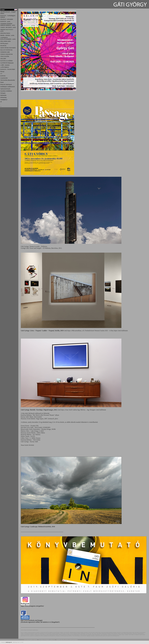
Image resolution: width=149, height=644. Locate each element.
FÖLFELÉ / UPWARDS (7, 19)
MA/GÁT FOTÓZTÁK (6, 50)
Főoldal (2, 10)
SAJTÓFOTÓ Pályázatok (7, 63)
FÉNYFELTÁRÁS (5, 33)
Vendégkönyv (4, 100)
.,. (1, 106)
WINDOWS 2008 (5, 52)
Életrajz (2, 71)
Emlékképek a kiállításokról (8, 87)
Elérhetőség (3, 97)
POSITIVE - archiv (5, 21)
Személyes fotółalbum (6, 91)
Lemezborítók (4, 78)
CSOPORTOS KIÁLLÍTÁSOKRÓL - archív (8, 38)
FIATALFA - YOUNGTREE (8, 69)
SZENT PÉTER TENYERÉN (8, 48)
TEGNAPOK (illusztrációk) (8, 80)
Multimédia (3, 95)
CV (1, 74)
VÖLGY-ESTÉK (5, 56)
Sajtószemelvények (5, 89)
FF (1, 102)
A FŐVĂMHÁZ (5, 67)
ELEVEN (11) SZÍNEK (6, 61)
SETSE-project (4, 43)
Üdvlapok (3, 93)
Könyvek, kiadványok (6, 84)
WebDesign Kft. (9, 642)
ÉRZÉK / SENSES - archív (7, 35)
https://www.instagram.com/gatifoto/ (32, 606)
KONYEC (3, 76)
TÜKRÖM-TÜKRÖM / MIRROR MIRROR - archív (8, 24)
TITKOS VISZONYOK (7, 54)
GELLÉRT (3, 59)
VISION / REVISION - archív (8, 27)
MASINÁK (3, 46)
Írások (2, 82)
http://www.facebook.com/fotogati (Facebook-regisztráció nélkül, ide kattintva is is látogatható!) (40, 620)
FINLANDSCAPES (6, 41)
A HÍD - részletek (5, 65)
